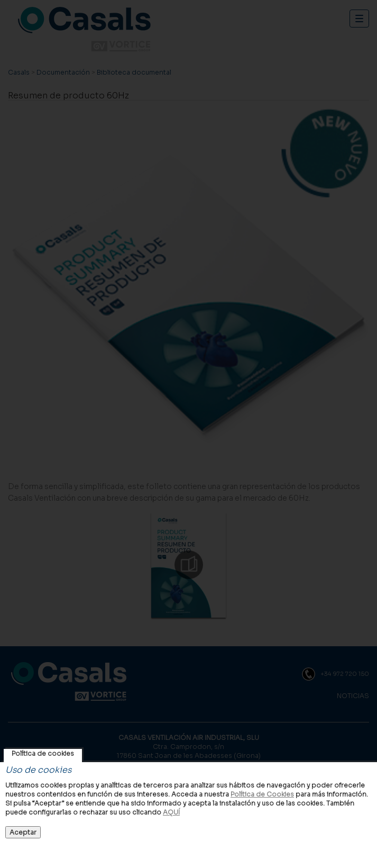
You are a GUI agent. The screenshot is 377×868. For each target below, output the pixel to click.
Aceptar (23, 832)
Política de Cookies (262, 794)
